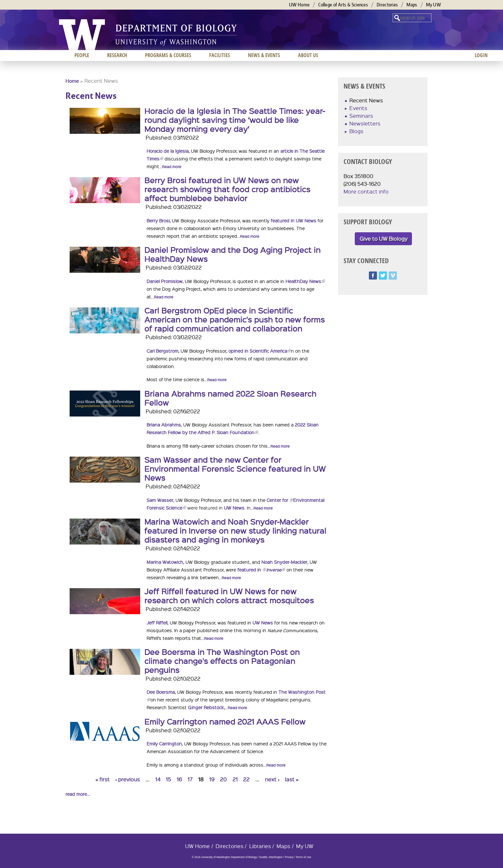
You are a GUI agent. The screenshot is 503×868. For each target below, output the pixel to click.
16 (179, 779)
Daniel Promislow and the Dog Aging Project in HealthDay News (232, 254)
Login (481, 55)
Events (358, 108)
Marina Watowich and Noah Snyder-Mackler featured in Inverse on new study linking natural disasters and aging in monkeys (235, 530)
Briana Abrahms (164, 425)
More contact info (366, 191)
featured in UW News (294, 220)
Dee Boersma (161, 692)
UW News (234, 508)
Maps (412, 5)
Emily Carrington (164, 743)
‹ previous (128, 779)
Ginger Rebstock (206, 707)
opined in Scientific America (260, 351)
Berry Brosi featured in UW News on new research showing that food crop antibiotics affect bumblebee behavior (227, 189)
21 (235, 779)
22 (246, 779)
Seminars (361, 116)
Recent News (366, 100)
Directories (387, 5)
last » (292, 779)
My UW (434, 5)
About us (308, 55)
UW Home (299, 5)
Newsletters (365, 123)
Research (117, 55)
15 (168, 779)
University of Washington (82, 35)
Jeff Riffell (157, 623)
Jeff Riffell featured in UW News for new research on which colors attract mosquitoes (229, 596)
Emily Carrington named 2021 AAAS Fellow (225, 721)
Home (72, 81)
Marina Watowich (165, 562)
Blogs (356, 131)
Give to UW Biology (384, 239)
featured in (252, 570)
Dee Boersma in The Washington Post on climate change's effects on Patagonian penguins (222, 661)
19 (212, 779)
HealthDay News (305, 281)
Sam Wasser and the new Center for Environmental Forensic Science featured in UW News (235, 468)
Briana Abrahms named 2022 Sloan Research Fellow (230, 398)
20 (223, 779)
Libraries (260, 846)
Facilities (220, 55)
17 (190, 779)
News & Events (264, 55)
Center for (280, 500)
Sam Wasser (160, 500)
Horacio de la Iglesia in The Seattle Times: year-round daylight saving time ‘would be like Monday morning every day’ (235, 120)
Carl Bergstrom (162, 351)
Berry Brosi (158, 220)
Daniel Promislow (165, 281)
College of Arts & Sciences (343, 5)
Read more (172, 167)
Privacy (289, 857)
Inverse (276, 570)
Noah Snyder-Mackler (284, 562)
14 (158, 779)
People (82, 55)
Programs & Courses (168, 55)
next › (272, 779)
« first (102, 779)
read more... (78, 794)
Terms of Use (303, 857)
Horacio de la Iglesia (168, 151)
